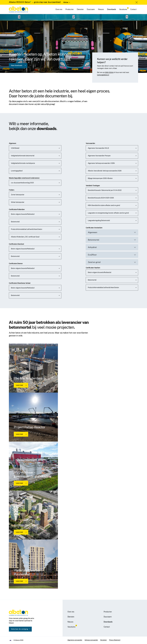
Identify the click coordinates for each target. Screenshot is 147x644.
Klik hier (66, 2)
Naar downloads (17, 65)
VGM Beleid (15, 148)
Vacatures (123, 9)
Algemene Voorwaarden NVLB (98, 148)
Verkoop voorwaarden (91, 640)
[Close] (137, 2)
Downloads (111, 9)
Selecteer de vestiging (20, 629)
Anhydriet (92, 247)
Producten (69, 9)
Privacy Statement (115, 640)
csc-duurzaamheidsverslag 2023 (22, 183)
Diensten (80, 9)
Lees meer (19, 385)
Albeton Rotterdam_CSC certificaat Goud (25, 237)
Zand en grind (94, 262)
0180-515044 (109, 72)
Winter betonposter (18, 202)
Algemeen (93, 232)
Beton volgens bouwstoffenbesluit (23, 214)
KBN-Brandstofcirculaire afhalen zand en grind (104, 205)
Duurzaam (91, 9)
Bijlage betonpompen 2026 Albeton (100, 178)
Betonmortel (15, 222)
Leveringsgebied (17, 171)
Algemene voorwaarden (75, 640)
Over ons (59, 9)
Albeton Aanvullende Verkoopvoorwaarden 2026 (105, 171)
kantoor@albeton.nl (103, 75)
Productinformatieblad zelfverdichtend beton (26, 229)
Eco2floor (92, 255)
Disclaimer (103, 640)
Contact (133, 9)
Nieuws (101, 9)
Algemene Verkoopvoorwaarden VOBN (101, 163)
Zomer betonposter (18, 195)
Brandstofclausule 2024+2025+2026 (101, 198)
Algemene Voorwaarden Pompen (99, 156)
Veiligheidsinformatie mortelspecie (23, 163)
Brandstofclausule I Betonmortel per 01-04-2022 (105, 190)
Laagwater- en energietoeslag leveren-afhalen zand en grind (108, 213)
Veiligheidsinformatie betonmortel (23, 156)
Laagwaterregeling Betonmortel (99, 220)
